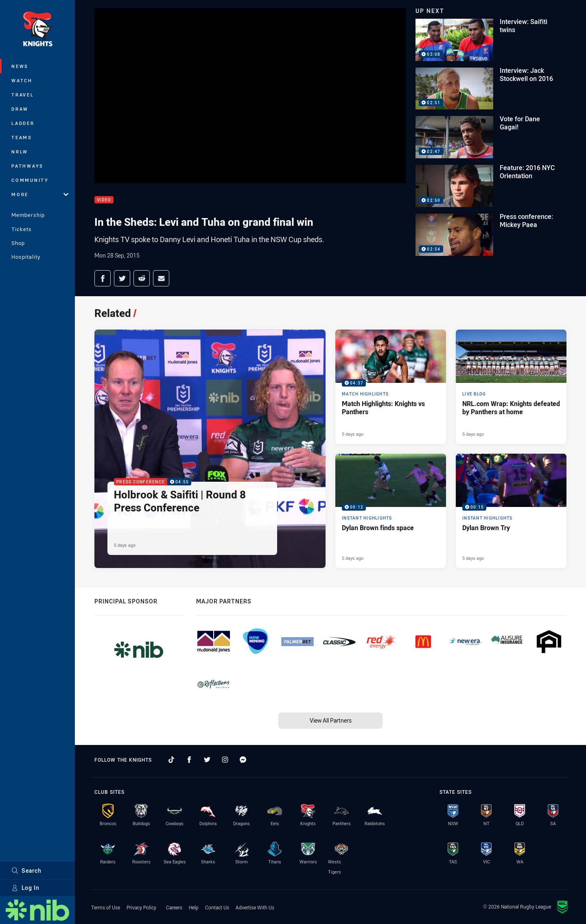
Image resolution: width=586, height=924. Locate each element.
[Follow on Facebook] (189, 760)
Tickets (22, 229)
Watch (22, 80)
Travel (23, 95)
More (40, 194)
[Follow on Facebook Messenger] (243, 760)
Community (30, 180)
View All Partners (331, 720)
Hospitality (26, 257)
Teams (22, 137)
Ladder (23, 123)
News (20, 66)
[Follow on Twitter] (207, 760)
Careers (174, 907)
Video (104, 200)
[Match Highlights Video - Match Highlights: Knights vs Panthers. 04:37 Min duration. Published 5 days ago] (391, 387)
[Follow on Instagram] (225, 760)
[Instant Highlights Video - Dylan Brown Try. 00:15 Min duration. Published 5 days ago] (511, 511)
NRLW (20, 152)
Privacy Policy (141, 907)
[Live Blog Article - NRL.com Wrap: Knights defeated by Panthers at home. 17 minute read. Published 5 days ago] (511, 387)
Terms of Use (106, 907)
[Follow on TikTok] (171, 760)
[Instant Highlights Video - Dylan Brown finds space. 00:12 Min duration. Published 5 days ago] (391, 511)
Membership (28, 215)
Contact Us (217, 907)
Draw (20, 109)
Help (194, 907)
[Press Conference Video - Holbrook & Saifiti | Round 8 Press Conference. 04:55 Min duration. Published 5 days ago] (210, 449)
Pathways (27, 166)
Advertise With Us (255, 907)
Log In (25, 888)
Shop (18, 243)
